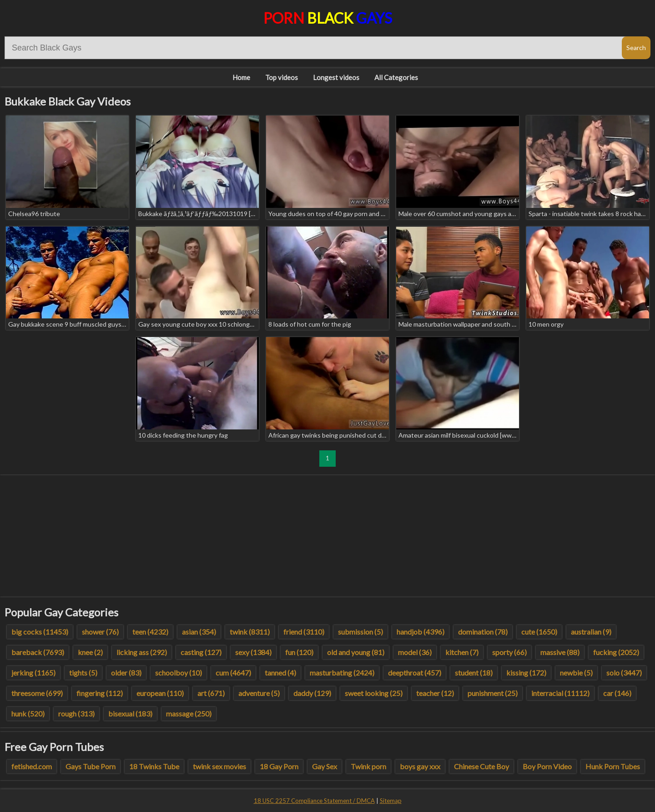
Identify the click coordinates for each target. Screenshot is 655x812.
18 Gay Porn (279, 766)
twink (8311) (250, 632)
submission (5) (360, 632)
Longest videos (336, 77)
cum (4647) (233, 673)
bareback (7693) (38, 652)
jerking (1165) (33, 673)
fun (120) (299, 652)
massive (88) (560, 652)
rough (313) (76, 714)
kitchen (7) (462, 652)
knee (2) (90, 652)
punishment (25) (493, 693)
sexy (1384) (253, 652)
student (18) (474, 673)
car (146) (617, 693)
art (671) (211, 693)
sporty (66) (509, 652)
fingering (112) (100, 693)
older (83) (126, 673)
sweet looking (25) (374, 693)
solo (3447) (624, 673)
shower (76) (100, 632)
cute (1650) (539, 632)
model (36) (415, 652)
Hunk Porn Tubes (613, 766)
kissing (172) (526, 673)
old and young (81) (356, 652)
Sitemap (391, 801)
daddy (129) (312, 693)
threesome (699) (37, 693)
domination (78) (483, 632)
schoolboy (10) (179, 673)
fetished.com (32, 766)
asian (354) (199, 632)
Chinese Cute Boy (481, 766)
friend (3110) (304, 632)
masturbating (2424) (342, 673)
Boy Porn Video (547, 766)
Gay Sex (325, 766)
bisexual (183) (130, 714)
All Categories (396, 77)
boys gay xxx (420, 766)
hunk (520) (28, 714)
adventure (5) (259, 693)
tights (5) (83, 673)
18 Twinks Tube (154, 766)
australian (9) (591, 632)
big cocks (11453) (40, 632)
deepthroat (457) (415, 673)
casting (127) (201, 652)
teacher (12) (435, 693)
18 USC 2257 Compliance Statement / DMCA (314, 801)
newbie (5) (576, 673)
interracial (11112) (560, 693)
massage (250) (189, 714)
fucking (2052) (616, 652)
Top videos (282, 77)
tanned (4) (280, 673)
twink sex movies (219, 766)
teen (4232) (150, 632)
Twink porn (368, 766)
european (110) (160, 693)
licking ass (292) (142, 652)
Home (241, 77)
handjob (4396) (421, 632)
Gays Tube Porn (91, 766)
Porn (328, 18)
